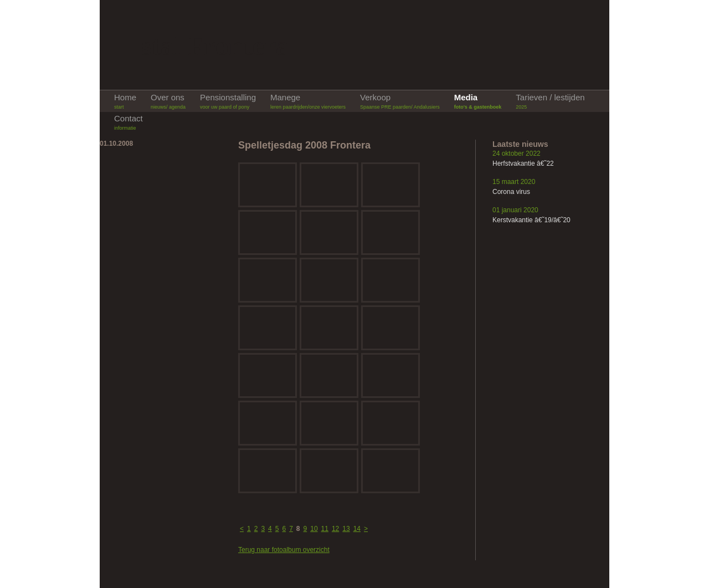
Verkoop (400, 101)
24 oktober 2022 (517, 154)
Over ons (168, 101)
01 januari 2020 (515, 210)
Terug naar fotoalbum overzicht (284, 550)
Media (478, 101)
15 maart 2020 (514, 182)
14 (357, 529)
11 (325, 529)
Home (125, 101)
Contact (129, 122)
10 (314, 529)
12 (335, 529)
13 (346, 529)
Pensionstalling (228, 101)
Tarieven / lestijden (550, 101)
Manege (308, 101)
